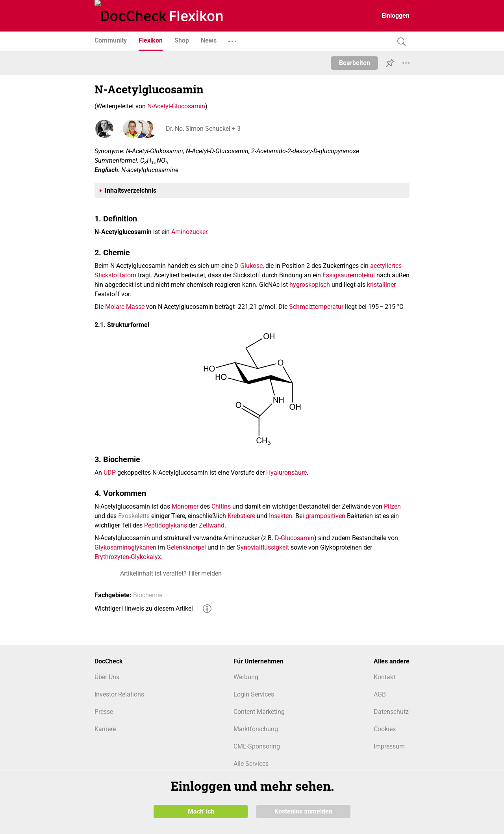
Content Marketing (259, 712)
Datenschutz (391, 712)
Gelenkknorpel (186, 547)
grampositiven (325, 516)
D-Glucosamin (295, 538)
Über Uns (107, 677)
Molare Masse (125, 307)
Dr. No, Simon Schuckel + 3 (203, 129)
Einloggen (396, 16)
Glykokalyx (146, 557)
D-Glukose (248, 266)
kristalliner (381, 285)
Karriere (105, 729)
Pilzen (392, 506)
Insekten (281, 516)
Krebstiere (241, 516)
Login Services (254, 694)
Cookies (385, 729)
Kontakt (384, 677)
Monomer (185, 506)
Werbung (246, 677)
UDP (110, 473)
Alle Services (251, 764)
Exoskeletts (134, 516)
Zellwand (212, 525)
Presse (104, 712)
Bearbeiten (355, 63)
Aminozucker (189, 232)
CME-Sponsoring (257, 746)
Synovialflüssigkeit (263, 547)
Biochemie (148, 595)
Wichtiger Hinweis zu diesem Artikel (144, 608)
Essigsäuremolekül (349, 275)
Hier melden (205, 573)
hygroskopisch (310, 285)
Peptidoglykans (166, 525)
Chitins (221, 506)
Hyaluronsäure (286, 473)
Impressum (389, 746)
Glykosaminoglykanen (125, 547)
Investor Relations (119, 694)
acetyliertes (386, 266)
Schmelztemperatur (316, 307)
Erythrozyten (112, 557)
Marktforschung (256, 729)
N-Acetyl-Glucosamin (176, 106)
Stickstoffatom (115, 275)
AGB (380, 694)
